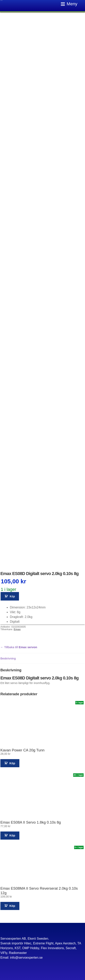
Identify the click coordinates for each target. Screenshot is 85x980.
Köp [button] (12, 763)
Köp (12, 596)
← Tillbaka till (19, 647)
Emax (17, 629)
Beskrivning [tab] (8, 658)
